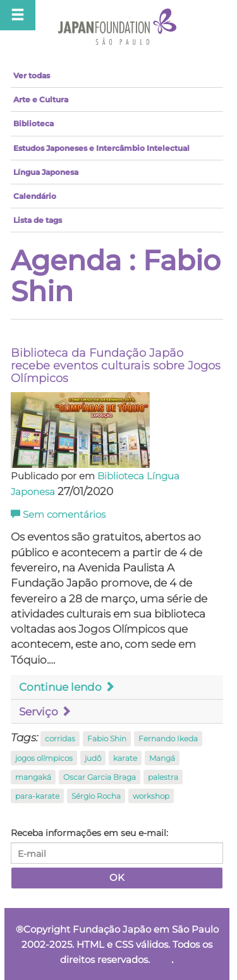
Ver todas (32, 75)
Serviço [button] (45, 712)
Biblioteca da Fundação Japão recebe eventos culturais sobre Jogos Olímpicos (116, 366)
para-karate (37, 796)
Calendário (35, 196)
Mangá (162, 758)
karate (125, 758)
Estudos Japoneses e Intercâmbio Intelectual (101, 148)
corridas (60, 738)
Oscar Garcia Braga (100, 777)
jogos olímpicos (44, 758)
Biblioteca (33, 123)
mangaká (33, 777)
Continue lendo (67, 687)
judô (93, 758)
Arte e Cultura (41, 99)
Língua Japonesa (46, 172)
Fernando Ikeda (168, 738)
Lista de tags (38, 220)
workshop (151, 796)
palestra (163, 777)
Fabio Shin (107, 738)
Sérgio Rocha (96, 796)
